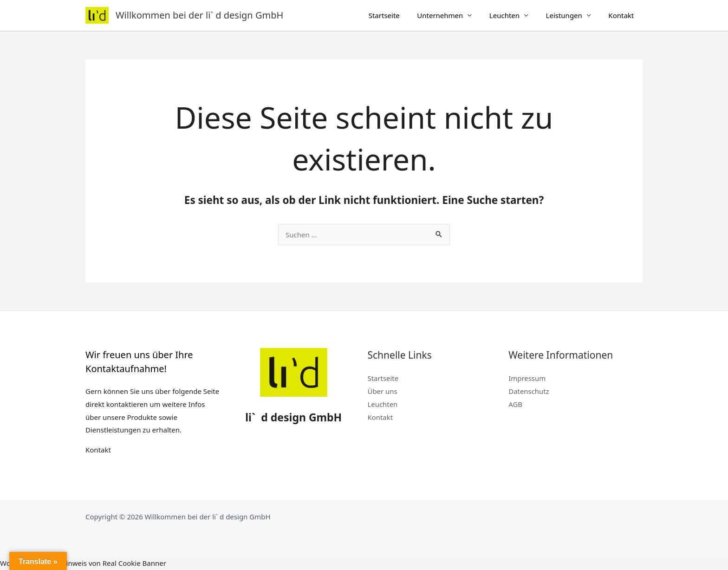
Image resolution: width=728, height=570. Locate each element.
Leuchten (513, 15)
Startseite (400, 15)
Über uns (383, 391)
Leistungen (569, 15)
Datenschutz (529, 391)
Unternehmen (452, 15)
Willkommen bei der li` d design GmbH (199, 15)
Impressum (527, 378)
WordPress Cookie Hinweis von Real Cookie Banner (83, 563)
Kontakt (623, 15)
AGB (515, 404)
